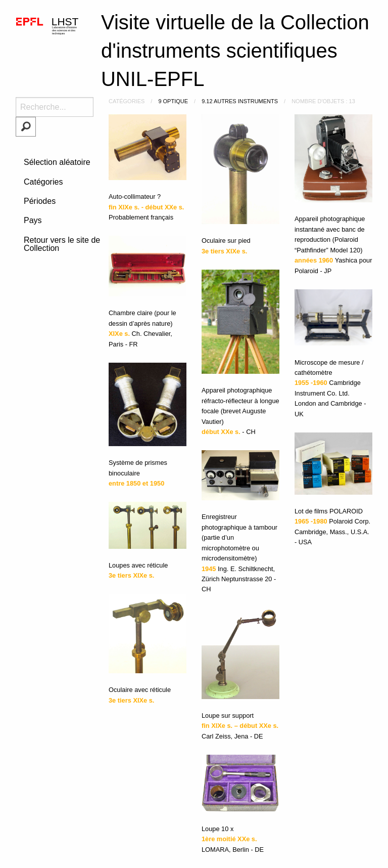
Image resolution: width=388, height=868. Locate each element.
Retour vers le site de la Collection (66, 244)
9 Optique (173, 101)
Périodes (40, 201)
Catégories (43, 182)
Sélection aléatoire (57, 162)
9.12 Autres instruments (240, 101)
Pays (33, 220)
